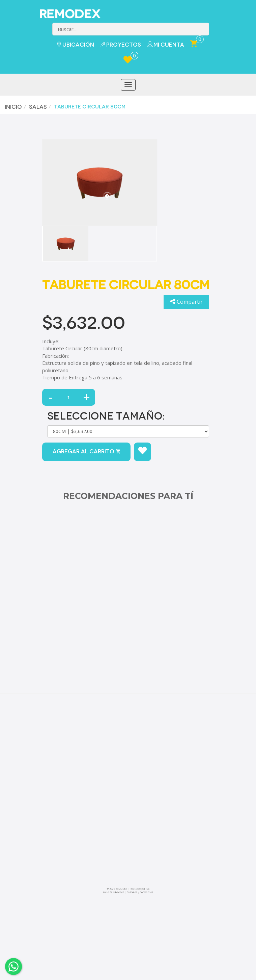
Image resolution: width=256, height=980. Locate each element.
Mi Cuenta (166, 45)
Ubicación (75, 45)
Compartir (186, 302)
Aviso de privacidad (114, 892)
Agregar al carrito (86, 451)
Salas (37, 107)
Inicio (12, 107)
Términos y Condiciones (140, 892)
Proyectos (121, 45)
